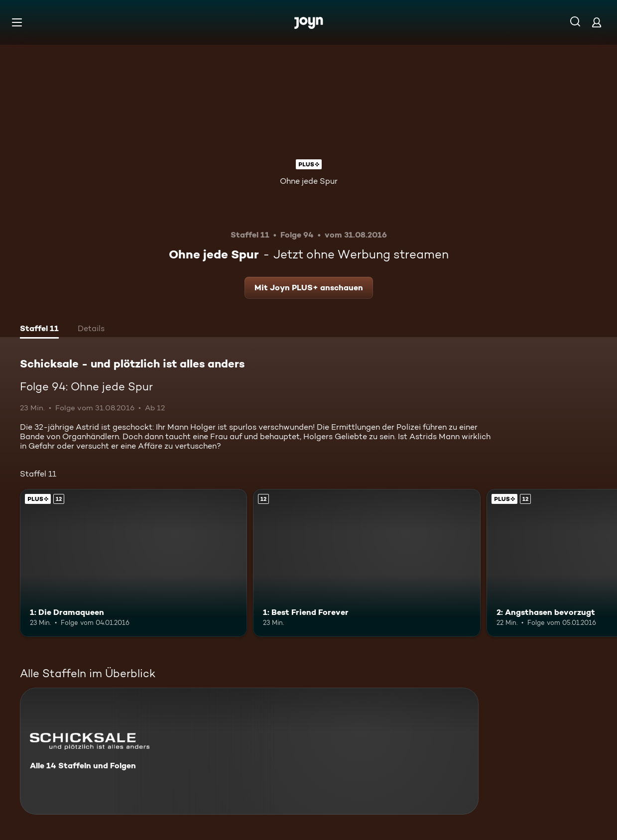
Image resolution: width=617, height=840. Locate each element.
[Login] (597, 22)
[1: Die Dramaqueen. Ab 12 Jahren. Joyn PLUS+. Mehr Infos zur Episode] (133, 563)
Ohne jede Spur (309, 181)
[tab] (39, 330)
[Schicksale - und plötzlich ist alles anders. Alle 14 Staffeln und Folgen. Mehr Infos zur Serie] (249, 751)
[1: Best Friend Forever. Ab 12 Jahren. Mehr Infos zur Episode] (367, 563)
